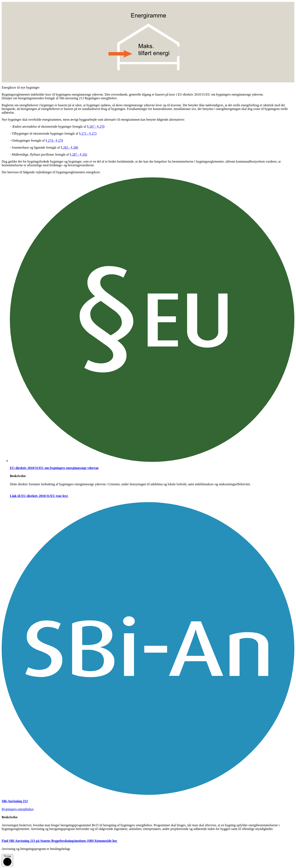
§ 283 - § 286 (69, 147)
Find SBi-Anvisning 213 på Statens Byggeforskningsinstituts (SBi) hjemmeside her (63, 841)
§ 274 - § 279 (54, 140)
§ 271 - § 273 (88, 133)
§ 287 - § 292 (78, 154)
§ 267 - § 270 (96, 127)
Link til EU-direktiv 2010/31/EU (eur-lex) (43, 496)
